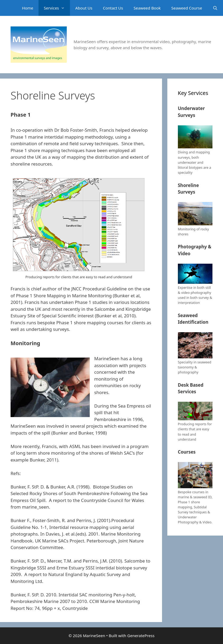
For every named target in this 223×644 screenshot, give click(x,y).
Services (57, 8)
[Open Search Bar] (215, 8)
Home (28, 8)
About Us (84, 8)
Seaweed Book (147, 8)
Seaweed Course (187, 8)
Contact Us (113, 8)
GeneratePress (141, 636)
